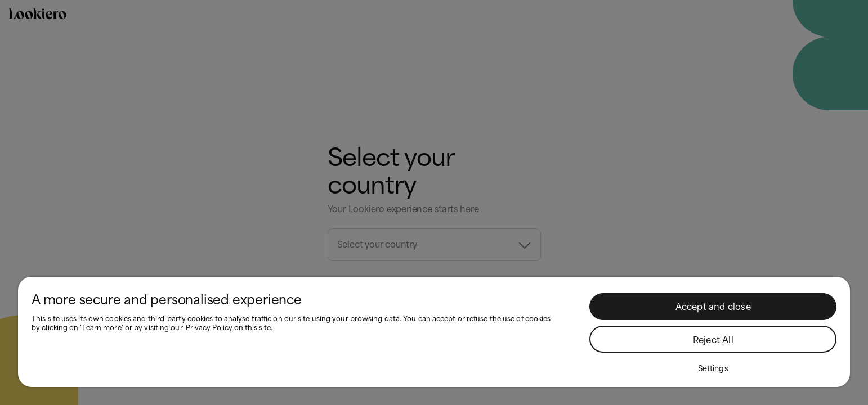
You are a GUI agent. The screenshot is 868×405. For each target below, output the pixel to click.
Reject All (713, 340)
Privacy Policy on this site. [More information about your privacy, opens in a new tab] (229, 328)
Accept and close (713, 307)
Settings (713, 368)
